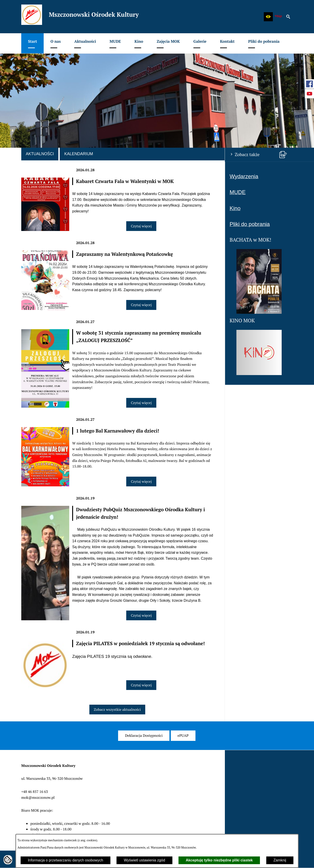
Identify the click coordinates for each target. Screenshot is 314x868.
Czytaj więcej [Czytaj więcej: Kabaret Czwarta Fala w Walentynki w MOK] (141, 226)
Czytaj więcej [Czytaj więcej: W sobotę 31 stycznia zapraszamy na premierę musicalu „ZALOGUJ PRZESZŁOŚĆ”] (141, 403)
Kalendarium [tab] (79, 154)
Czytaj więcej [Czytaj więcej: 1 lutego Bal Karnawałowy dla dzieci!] (141, 481)
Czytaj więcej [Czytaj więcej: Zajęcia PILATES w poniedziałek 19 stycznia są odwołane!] (141, 685)
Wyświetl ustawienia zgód (144, 860)
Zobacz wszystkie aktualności (117, 709)
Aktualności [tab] (40, 154)
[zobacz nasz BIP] (278, 17)
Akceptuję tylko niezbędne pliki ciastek (219, 860)
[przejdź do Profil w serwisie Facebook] (309, 84)
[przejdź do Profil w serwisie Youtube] (309, 94)
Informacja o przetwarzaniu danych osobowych (65, 860)
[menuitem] (32, 43)
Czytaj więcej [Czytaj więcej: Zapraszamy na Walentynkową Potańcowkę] (141, 305)
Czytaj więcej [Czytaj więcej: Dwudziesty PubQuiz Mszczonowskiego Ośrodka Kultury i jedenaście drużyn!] (141, 615)
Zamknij (280, 860)
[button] (268, 17)
